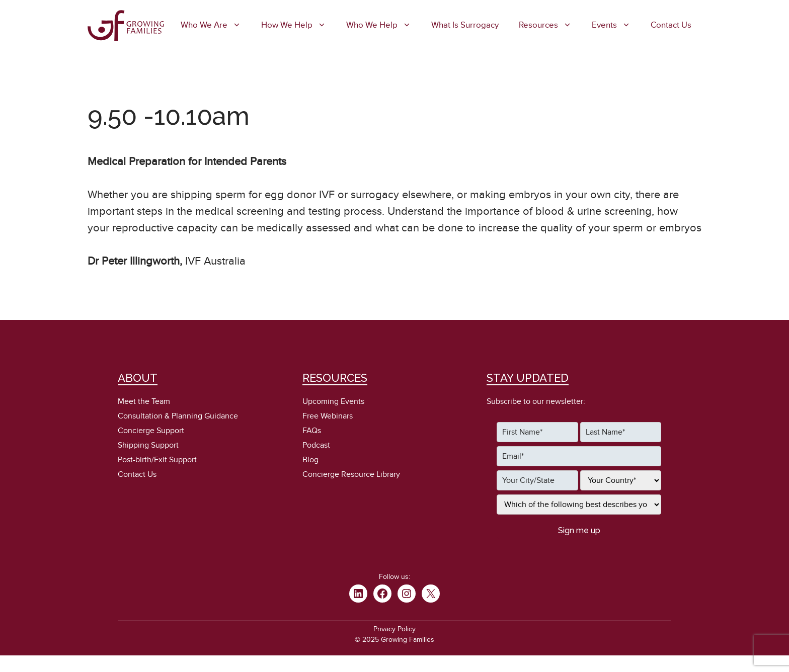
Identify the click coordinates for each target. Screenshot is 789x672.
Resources (550, 25)
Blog (310, 460)
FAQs (312, 431)
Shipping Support (148, 445)
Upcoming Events (333, 401)
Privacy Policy (395, 629)
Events (616, 25)
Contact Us (671, 25)
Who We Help (384, 25)
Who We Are (216, 25)
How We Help (299, 25)
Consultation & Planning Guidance (178, 416)
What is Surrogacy (465, 25)
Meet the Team (144, 401)
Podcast (316, 445)
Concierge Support (151, 431)
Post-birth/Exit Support (157, 460)
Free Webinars (328, 416)
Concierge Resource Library (351, 474)
